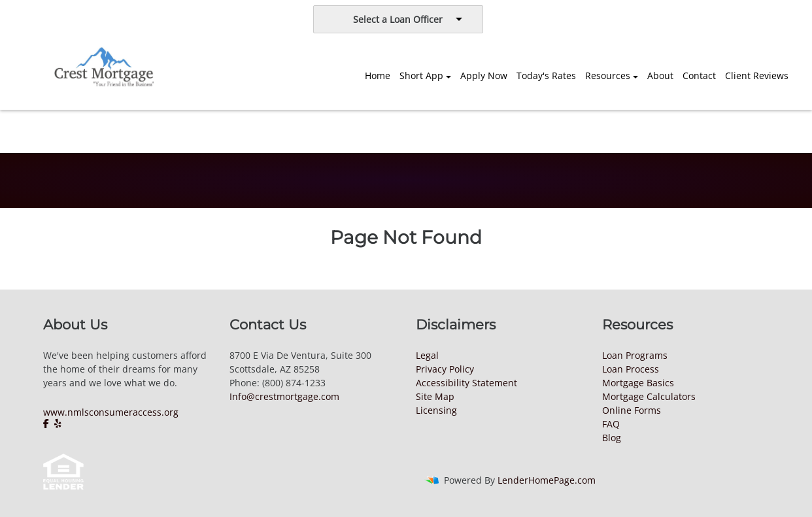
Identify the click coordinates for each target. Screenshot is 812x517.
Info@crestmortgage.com (284, 396)
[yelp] (58, 424)
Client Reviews (757, 75)
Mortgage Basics (638, 383)
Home (378, 75)
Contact (699, 75)
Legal (427, 355)
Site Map (435, 396)
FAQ (611, 424)
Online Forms (632, 410)
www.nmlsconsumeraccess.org (111, 412)
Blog (612, 438)
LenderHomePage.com (547, 480)
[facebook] (47, 424)
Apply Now (484, 75)
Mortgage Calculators (649, 396)
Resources (608, 75)
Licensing (436, 410)
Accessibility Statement (466, 383)
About (660, 75)
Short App (421, 75)
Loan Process (631, 369)
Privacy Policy (445, 369)
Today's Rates (546, 75)
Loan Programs (635, 355)
